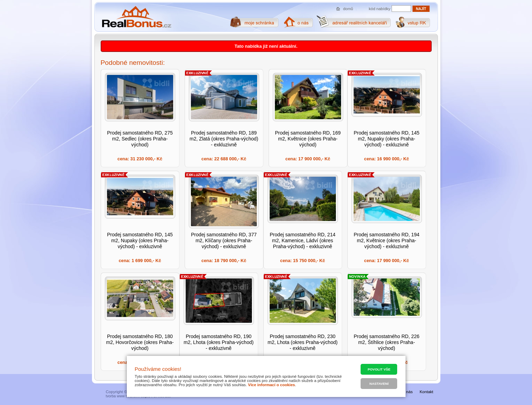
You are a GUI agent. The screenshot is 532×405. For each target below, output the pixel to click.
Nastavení (379, 384)
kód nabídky (380, 9)
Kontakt (426, 392)
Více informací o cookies (272, 385)
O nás (407, 392)
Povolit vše (379, 369)
